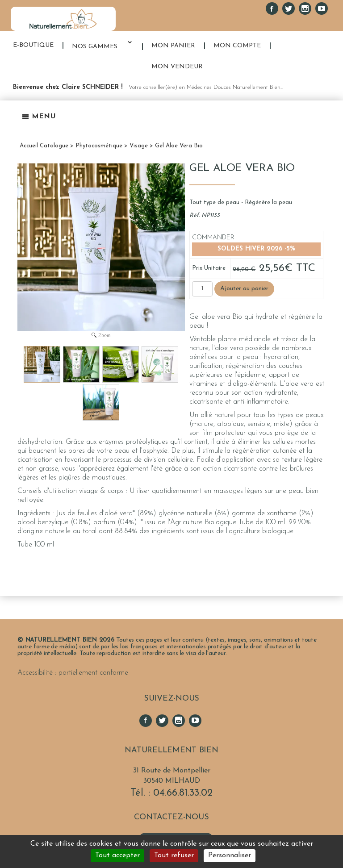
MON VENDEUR (177, 67)
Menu (39, 117)
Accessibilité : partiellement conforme (73, 673)
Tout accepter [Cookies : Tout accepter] (117, 855)
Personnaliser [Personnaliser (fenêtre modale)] (230, 855)
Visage (139, 146)
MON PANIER (173, 46)
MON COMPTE (237, 46)
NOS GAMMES (95, 47)
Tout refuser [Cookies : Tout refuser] (174, 855)
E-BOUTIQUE (33, 45)
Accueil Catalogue (44, 146)
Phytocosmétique (99, 146)
